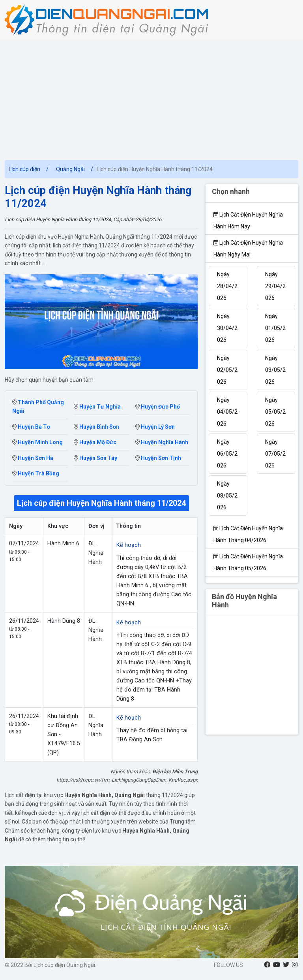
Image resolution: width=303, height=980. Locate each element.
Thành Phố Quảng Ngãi (38, 407)
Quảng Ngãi (70, 169)
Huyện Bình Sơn (96, 427)
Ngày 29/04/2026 (275, 286)
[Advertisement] (151, 99)
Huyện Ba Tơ (31, 427)
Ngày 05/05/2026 (275, 412)
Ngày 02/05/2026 (227, 370)
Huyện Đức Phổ (158, 407)
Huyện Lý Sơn (155, 427)
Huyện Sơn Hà (33, 458)
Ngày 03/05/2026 (275, 370)
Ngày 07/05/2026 (275, 454)
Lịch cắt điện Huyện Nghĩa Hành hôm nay (248, 220)
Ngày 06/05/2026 (227, 454)
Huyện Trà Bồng (36, 473)
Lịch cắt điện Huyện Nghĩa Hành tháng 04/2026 (248, 534)
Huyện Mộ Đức (95, 442)
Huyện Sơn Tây (95, 458)
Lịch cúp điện (24, 169)
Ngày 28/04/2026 (227, 286)
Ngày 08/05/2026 (227, 496)
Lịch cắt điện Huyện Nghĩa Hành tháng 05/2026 (248, 562)
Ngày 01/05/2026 (275, 328)
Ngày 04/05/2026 (227, 412)
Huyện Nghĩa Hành (162, 442)
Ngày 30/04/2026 (227, 328)
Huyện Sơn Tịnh (158, 458)
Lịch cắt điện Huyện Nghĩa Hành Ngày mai (248, 249)
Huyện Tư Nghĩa (97, 407)
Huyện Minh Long (37, 442)
